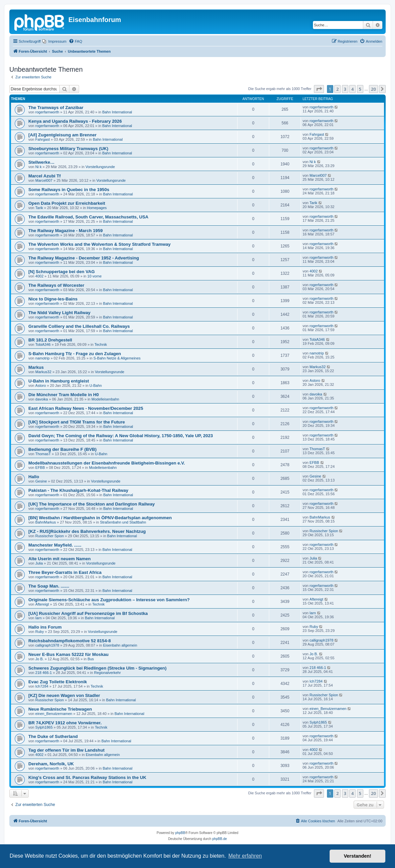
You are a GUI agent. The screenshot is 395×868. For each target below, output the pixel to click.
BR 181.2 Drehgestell (50, 340)
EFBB (40, 468)
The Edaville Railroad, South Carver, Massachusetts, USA (88, 217)
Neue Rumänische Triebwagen (60, 709)
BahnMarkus (46, 522)
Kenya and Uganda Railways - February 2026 (75, 121)
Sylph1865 (44, 727)
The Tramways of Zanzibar (56, 108)
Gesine (41, 481)
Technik (101, 344)
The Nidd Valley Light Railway (59, 313)
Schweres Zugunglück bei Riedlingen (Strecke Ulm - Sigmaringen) (97, 668)
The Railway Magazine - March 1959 (66, 231)
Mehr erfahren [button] (245, 856)
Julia (39, 563)
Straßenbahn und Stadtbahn (123, 522)
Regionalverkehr (107, 673)
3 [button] (345, 89)
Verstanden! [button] (358, 856)
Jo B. (40, 659)
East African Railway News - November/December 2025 (86, 408)
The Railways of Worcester (56, 285)
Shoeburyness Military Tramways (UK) (68, 149)
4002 (39, 276)
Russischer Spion (50, 536)
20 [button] (373, 89)
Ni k (39, 167)
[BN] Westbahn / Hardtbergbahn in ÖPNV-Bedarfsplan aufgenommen (100, 518)
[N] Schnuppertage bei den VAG (62, 272)
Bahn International (117, 112)
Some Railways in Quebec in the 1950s (69, 190)
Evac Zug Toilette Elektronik (58, 682)
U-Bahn (96, 385)
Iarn (39, 618)
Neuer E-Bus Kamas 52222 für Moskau (68, 654)
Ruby (40, 632)
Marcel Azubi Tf (45, 176)
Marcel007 (44, 180)
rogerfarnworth (47, 112)
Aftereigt (42, 604)
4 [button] (352, 89)
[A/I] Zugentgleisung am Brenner (62, 135)
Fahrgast (43, 139)
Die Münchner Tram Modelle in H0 (64, 395)
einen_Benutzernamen (54, 714)
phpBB (180, 833)
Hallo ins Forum (45, 627)
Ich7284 (42, 686)
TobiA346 (43, 344)
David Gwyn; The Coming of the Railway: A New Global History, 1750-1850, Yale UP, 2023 (121, 436)
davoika (42, 399)
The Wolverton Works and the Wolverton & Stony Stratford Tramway (99, 244)
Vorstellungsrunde (100, 167)
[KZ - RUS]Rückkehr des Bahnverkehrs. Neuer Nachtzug (87, 531)
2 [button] (337, 89)
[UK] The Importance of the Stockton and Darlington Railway (92, 504)
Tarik (39, 208)
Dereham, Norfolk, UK (51, 764)
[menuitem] (54, 41)
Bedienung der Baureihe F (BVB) (62, 449)
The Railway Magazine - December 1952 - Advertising (84, 258)
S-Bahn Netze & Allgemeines (117, 358)
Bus (91, 659)
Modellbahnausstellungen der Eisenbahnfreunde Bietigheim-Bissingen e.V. (107, 463)
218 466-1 (44, 673)
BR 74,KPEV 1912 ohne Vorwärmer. (65, 723)
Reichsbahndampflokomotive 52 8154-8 (70, 641)
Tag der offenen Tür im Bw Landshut (66, 750)
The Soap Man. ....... (49, 586)
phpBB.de (220, 839)
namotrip (43, 358)
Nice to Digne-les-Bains (53, 299)
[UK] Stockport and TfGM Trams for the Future (77, 422)
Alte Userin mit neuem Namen (60, 559)
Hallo (34, 477)
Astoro (41, 385)
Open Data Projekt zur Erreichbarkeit (67, 203)
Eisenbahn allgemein (120, 645)
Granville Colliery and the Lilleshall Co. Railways (79, 326)
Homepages (97, 208)
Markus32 (43, 372)
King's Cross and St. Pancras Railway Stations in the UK (87, 777)
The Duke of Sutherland (53, 736)
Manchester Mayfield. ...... (55, 545)
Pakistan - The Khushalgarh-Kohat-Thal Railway (78, 490)
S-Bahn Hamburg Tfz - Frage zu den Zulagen (75, 354)
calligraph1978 (47, 645)
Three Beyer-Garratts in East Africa (65, 572)
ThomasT (43, 454)
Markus (36, 367)
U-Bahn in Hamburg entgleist (59, 381)
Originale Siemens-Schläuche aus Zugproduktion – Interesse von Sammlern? (109, 600)
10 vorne (95, 276)
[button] (319, 89)
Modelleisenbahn (105, 399)
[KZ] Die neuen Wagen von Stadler (64, 695)
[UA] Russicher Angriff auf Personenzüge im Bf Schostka (88, 613)
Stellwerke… (41, 162)
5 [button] (360, 89)
